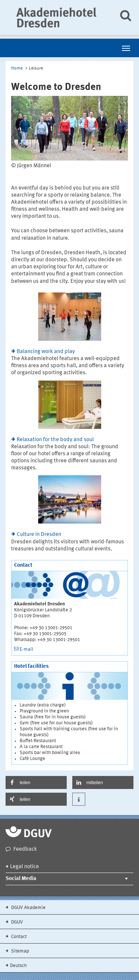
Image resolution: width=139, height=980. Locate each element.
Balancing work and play (46, 352)
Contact (18, 937)
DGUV (16, 922)
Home (17, 68)
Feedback (25, 849)
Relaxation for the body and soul (55, 440)
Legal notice (24, 867)
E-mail (27, 649)
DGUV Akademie (28, 908)
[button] (36, 782)
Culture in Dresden (39, 535)
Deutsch (18, 966)
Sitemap (19, 951)
